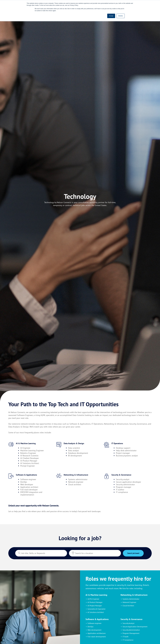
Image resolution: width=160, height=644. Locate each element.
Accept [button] (111, 16)
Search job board (133, 553)
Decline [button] (121, 16)
